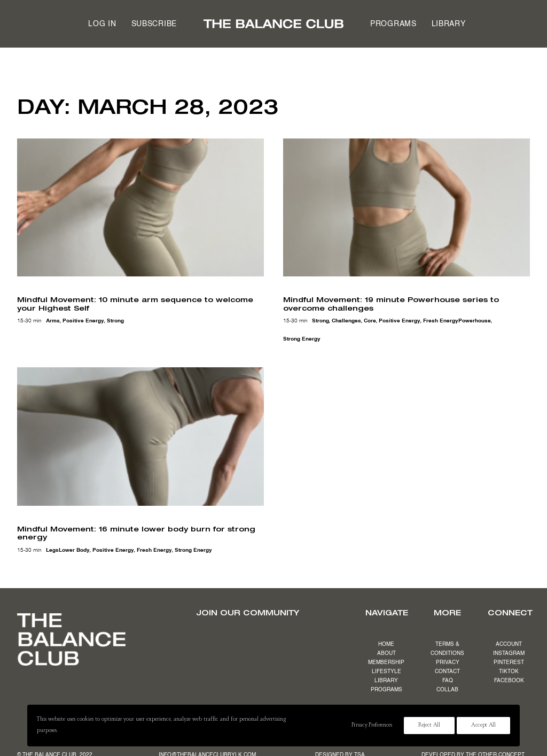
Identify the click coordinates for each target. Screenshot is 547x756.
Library (449, 24)
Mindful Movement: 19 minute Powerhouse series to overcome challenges (391, 304)
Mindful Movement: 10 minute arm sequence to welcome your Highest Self (135, 304)
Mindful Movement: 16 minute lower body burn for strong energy (136, 533)
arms (53, 321)
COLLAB (447, 690)
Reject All (429, 726)
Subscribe (154, 24)
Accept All (483, 726)
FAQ (448, 681)
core (370, 321)
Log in (102, 24)
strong (115, 321)
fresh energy (441, 321)
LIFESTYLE (386, 672)
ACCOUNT (509, 644)
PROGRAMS (386, 690)
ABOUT (386, 653)
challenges (346, 321)
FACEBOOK (509, 681)
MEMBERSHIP (386, 662)
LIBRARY (386, 681)
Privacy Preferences (372, 726)
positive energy (83, 321)
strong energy (302, 339)
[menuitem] (102, 24)
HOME (386, 644)
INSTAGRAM (509, 653)
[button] (140, 208)
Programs (393, 24)
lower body (74, 550)
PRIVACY (448, 662)
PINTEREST (509, 662)
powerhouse (475, 321)
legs (52, 550)
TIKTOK (509, 672)
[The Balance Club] (273, 24)
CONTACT (447, 672)
